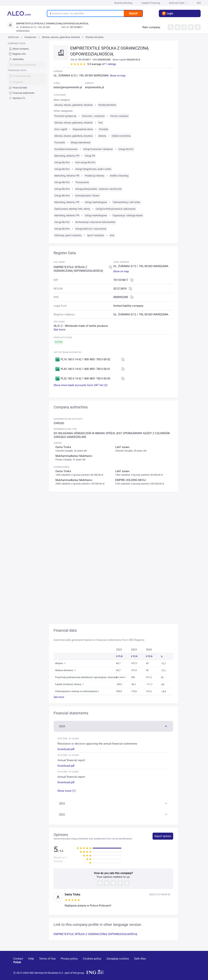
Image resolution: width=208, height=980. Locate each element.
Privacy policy (69, 959)
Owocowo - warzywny (93, 116)
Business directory (123, 3)
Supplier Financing (151, 3)
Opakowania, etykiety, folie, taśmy (72, 209)
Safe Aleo (140, 959)
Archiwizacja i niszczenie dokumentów (95, 222)
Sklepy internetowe (81, 142)
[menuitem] (27, 49)
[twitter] (188, 964)
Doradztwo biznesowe (66, 149)
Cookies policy (92, 959)
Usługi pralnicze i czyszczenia (91, 229)
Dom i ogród (61, 129)
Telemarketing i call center (126, 202)
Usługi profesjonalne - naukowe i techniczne (98, 189)
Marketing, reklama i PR (67, 156)
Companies (30, 37)
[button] (113, 726)
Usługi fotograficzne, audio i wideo (93, 169)
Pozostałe (60, 142)
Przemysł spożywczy (65, 116)
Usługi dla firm (126, 149)
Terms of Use (47, 959)
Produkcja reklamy (95, 176)
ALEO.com (13, 37)
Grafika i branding (119, 176)
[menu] (27, 71)
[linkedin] (175, 964)
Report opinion (163, 836)
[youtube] (162, 964)
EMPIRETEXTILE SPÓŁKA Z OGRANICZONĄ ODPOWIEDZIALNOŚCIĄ (95, 934)
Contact (18, 959)
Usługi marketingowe (96, 202)
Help (31, 959)
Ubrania (102, 136)
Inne (100, 123)
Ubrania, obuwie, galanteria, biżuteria (61, 37)
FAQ (199, 3)
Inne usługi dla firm (85, 162)
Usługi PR (90, 156)
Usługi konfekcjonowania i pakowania (116, 209)
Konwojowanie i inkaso (87, 196)
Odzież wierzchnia (121, 136)
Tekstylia (103, 129)
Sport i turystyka (96, 235)
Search (133, 13)
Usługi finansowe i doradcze (98, 149)
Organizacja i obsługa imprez (128, 215)
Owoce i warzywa (119, 116)
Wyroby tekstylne (95, 37)
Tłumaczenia (82, 182)
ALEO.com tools (178, 3)
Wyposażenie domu (83, 129)
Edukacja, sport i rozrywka (68, 235)
